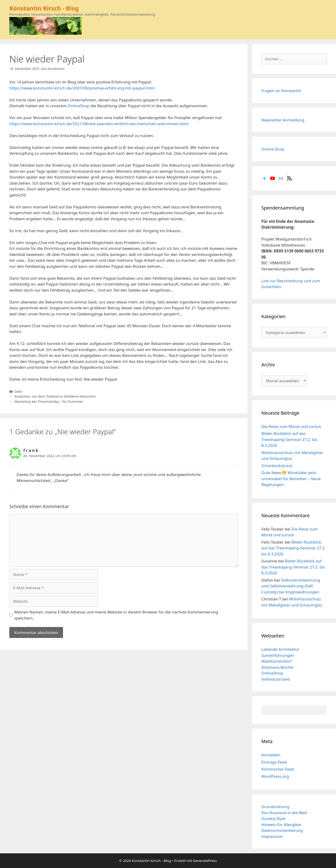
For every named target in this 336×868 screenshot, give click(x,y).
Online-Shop (273, 149)
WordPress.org (275, 776)
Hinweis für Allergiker (281, 825)
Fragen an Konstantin (281, 91)
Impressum (272, 836)
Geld (18, 391)
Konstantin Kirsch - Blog (44, 8)
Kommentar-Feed (278, 769)
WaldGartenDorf (277, 661)
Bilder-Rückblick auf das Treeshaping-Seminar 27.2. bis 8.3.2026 (289, 439)
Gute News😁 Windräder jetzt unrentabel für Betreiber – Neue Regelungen (291, 479)
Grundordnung (275, 807)
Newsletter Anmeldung (283, 120)
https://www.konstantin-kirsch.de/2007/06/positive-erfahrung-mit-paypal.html (82, 88)
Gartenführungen (278, 655)
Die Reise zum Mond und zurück (291, 426)
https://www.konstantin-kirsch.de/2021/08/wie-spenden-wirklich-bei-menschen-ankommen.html (99, 124)
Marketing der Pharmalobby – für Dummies (49, 401)
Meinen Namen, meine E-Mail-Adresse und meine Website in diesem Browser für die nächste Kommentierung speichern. (116, 615)
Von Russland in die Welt (284, 813)
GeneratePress (205, 861)
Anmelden (271, 755)
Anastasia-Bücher (278, 667)
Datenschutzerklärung (282, 830)
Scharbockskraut (277, 466)
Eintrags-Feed (274, 762)
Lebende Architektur (280, 649)
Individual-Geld (275, 679)
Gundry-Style (273, 818)
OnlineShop (79, 106)
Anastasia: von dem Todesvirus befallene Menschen (55, 396)
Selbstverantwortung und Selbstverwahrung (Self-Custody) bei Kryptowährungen (291, 586)
